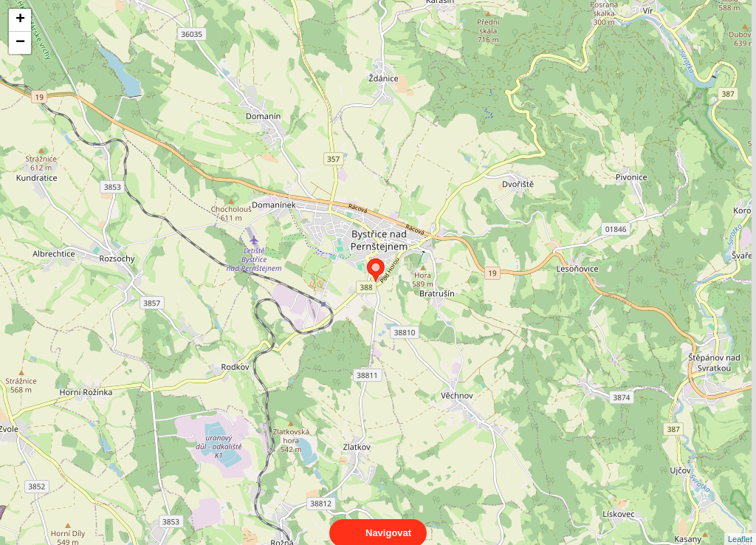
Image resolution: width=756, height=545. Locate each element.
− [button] (20, 43)
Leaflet (740, 526)
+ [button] (20, 20)
